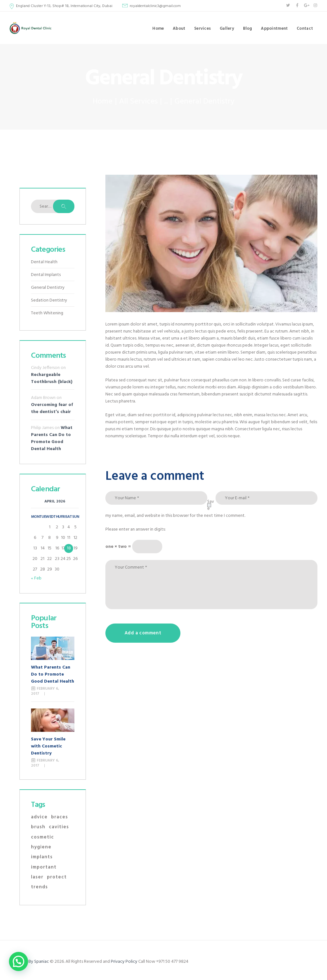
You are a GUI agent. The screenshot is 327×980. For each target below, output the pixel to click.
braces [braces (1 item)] (60, 817)
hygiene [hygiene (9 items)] (41, 847)
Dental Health (44, 262)
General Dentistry (48, 288)
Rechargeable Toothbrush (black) (52, 378)
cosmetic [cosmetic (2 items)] (42, 837)
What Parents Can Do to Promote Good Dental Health (52, 438)
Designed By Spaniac (30, 962)
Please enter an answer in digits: (136, 529)
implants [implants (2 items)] (42, 857)
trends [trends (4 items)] (39, 887)
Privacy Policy (124, 962)
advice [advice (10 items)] (39, 817)
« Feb (36, 578)
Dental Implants (46, 275)
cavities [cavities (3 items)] (59, 827)
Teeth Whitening (47, 313)
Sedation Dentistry (49, 300)
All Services (138, 102)
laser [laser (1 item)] (37, 877)
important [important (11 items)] (44, 867)
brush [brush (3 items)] (38, 827)
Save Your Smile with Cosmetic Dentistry (48, 746)
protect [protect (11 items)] (57, 877)
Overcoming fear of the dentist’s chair (52, 408)
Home (103, 102)
